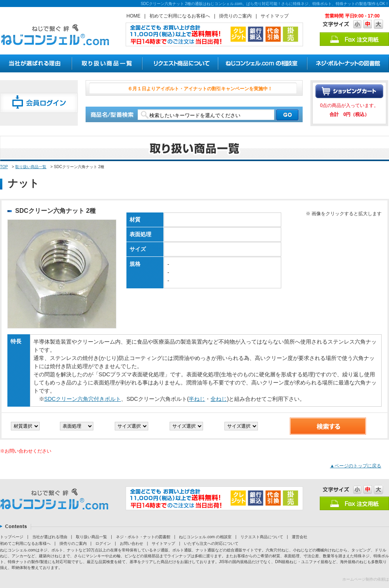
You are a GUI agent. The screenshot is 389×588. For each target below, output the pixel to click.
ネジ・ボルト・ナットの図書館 (143, 537)
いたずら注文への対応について (211, 543)
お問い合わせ (131, 543)
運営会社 (300, 537)
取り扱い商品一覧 (31, 167)
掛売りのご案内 (235, 16)
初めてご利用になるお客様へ (180, 16)
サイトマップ (275, 16)
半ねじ (197, 399)
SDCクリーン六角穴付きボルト (83, 399)
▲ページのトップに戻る (356, 466)
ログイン (103, 543)
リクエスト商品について (262, 537)
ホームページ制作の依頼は (366, 579)
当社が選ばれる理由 (50, 537)
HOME (133, 16)
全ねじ (219, 399)
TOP (4, 167)
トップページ (12, 537)
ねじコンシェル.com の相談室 (205, 537)
